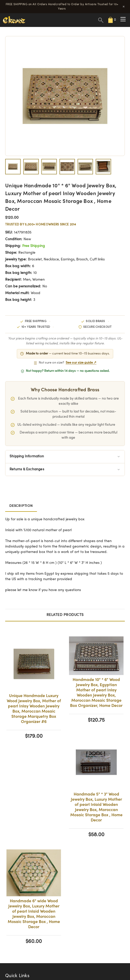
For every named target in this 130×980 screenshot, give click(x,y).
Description (21, 506)
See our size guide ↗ (81, 363)
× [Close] (124, 7)
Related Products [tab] (65, 615)
